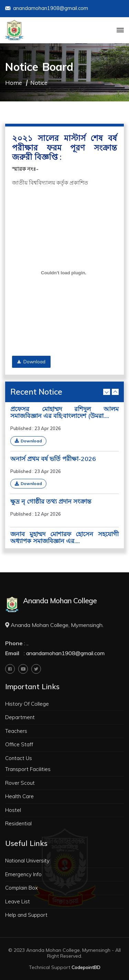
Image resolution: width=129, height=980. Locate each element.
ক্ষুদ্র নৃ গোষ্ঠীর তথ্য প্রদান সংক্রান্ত (51, 502)
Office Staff (19, 744)
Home (14, 83)
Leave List (18, 901)
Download (31, 362)
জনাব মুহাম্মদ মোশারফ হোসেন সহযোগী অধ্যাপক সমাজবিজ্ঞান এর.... (64, 538)
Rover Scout (20, 783)
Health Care (19, 796)
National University (27, 861)
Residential (18, 823)
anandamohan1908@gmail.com (47, 9)
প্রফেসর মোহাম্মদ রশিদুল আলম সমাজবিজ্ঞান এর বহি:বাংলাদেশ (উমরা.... (64, 412)
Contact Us (19, 758)
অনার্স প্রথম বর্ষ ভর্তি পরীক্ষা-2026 (53, 459)
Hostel (13, 810)
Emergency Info (23, 874)
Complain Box (21, 888)
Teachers (16, 731)
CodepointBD (86, 967)
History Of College (27, 704)
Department (20, 717)
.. (28, 643)
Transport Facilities (28, 769)
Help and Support (26, 915)
